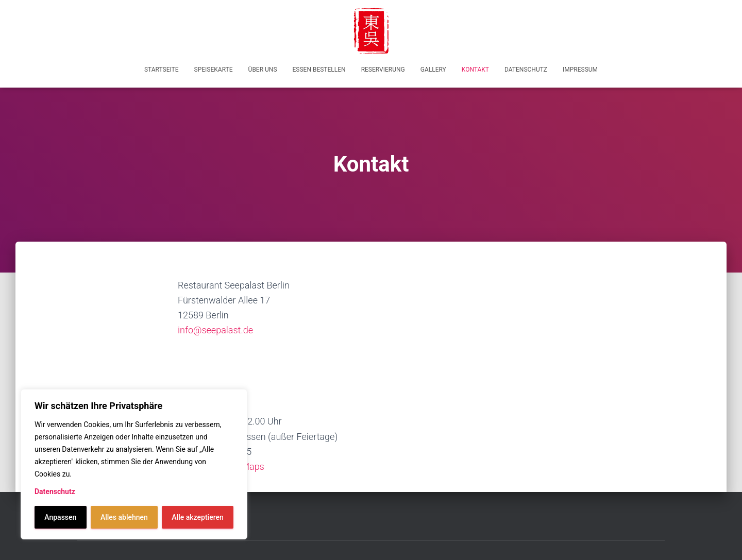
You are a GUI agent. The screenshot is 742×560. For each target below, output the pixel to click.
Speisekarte (214, 70)
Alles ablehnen (124, 517)
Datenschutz (55, 491)
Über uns (263, 70)
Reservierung (383, 70)
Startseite (162, 70)
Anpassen (60, 517)
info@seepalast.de (215, 330)
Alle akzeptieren (197, 517)
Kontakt (475, 70)
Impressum (580, 70)
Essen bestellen (319, 70)
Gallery (433, 70)
